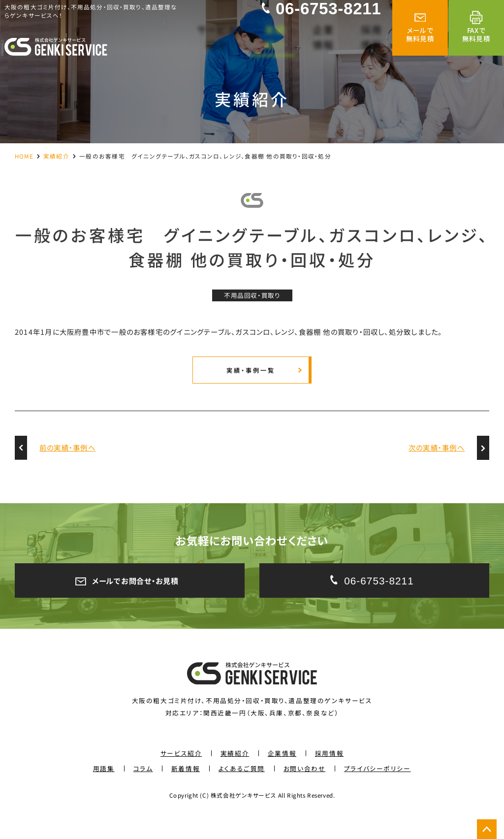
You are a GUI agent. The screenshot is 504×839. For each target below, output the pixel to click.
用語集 (104, 790)
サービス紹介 (181, 775)
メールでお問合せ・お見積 (130, 599)
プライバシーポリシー (378, 790)
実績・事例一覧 (250, 383)
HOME (24, 156)
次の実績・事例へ (437, 464)
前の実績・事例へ (67, 464)
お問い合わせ (304, 790)
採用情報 (329, 775)
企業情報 (282, 775)
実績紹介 (56, 156)
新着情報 (186, 790)
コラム (143, 790)
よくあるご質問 (242, 790)
